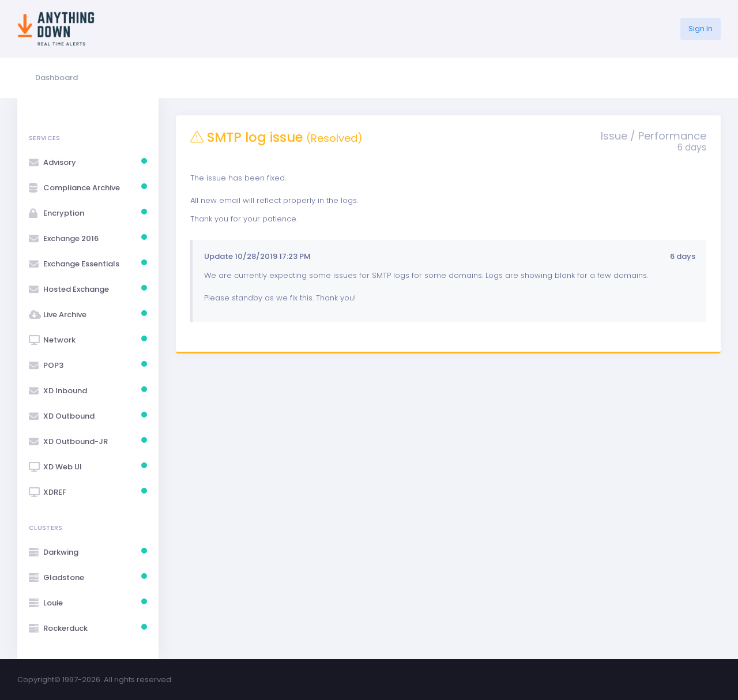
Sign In (701, 29)
